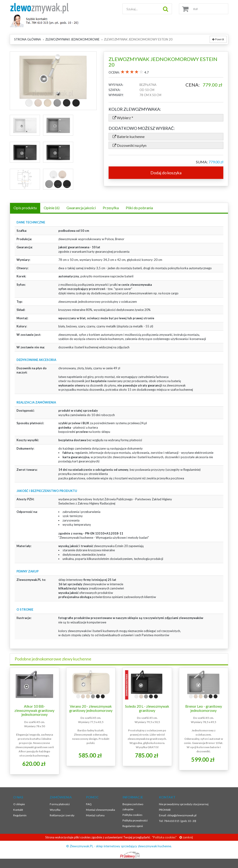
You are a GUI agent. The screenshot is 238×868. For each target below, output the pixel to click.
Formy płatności (60, 804)
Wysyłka (55, 810)
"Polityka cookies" (164, 837)
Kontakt (18, 810)
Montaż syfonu (95, 815)
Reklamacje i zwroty (62, 815)
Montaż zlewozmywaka (101, 810)
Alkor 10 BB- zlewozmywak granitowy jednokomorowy (34, 710)
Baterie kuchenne (129, 136)
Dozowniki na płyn (129, 145)
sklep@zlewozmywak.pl (182, 815)
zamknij (186, 837)
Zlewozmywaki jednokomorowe (72, 39)
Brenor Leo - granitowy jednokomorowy (204, 708)
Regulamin (20, 815)
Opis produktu (25, 208)
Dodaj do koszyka (166, 173)
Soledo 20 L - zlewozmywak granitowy (147, 708)
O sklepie (19, 804)
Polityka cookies (132, 815)
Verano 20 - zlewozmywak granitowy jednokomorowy (91, 708)
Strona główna (28, 39)
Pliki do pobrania (139, 208)
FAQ (89, 804)
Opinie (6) (52, 208)
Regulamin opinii (133, 826)
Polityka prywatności (135, 820)
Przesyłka (111, 208)
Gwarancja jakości (81, 208)
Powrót (218, 39)
